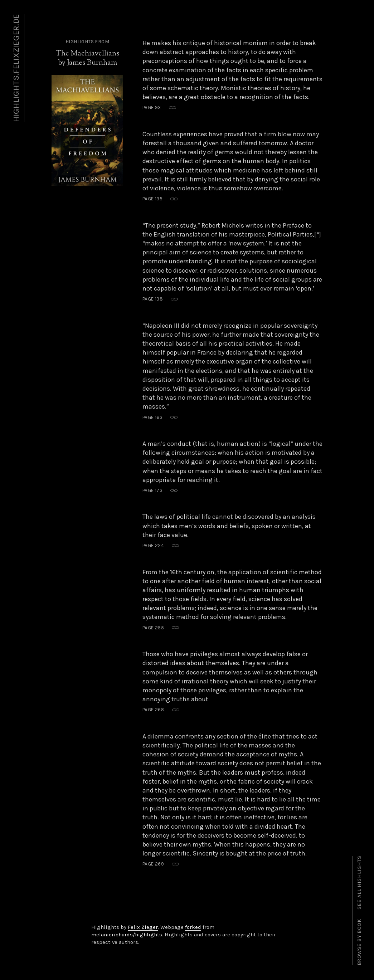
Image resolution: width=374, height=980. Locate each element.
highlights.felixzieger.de (16, 68)
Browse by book (360, 942)
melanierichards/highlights (127, 935)
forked (193, 927)
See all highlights (360, 883)
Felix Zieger (143, 927)
